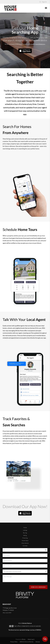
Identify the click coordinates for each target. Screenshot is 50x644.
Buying (25, 533)
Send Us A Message (38, 587)
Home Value (25, 541)
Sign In (43, 2)
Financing (25, 538)
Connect (25, 546)
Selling (25, 535)
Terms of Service (39, 44)
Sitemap (38, 642)
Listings (25, 530)
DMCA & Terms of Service (27, 642)
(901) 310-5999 (7, 613)
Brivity (24, 639)
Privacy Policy (30, 44)
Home (25, 528)
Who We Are (25, 543)
